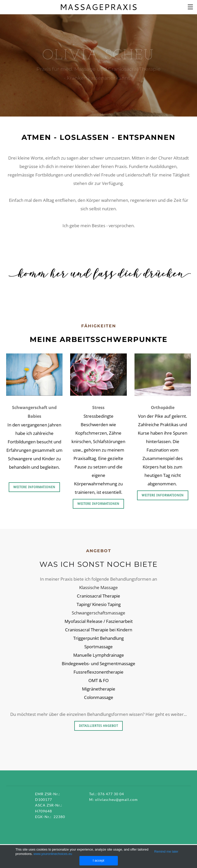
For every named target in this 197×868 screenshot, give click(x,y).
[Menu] (191, 6)
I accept (98, 860)
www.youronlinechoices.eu (53, 854)
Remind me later (166, 851)
